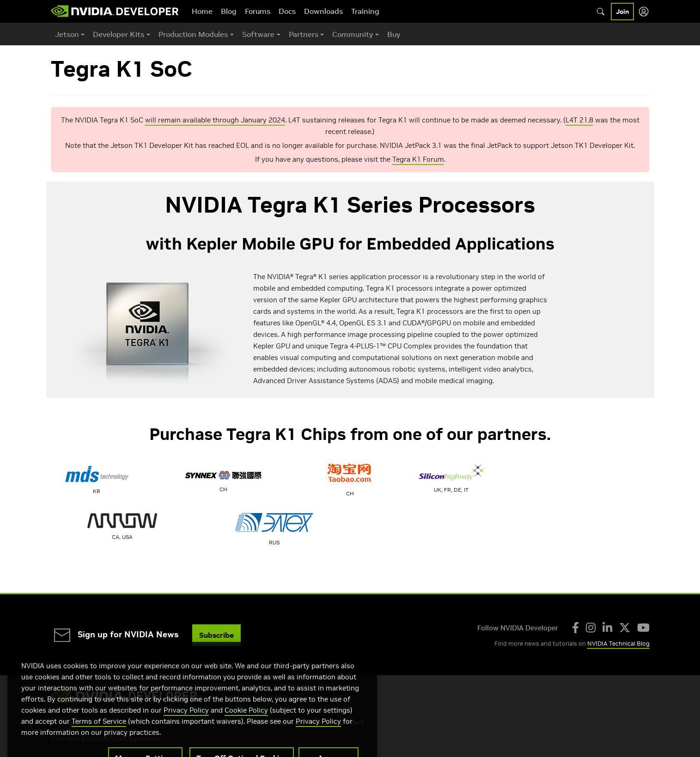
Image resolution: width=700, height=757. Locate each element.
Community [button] (353, 34)
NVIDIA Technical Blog (618, 644)
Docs (287, 11)
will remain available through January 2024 (215, 120)
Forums (258, 11)
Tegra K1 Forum (418, 159)
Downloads (323, 11)
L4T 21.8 (579, 120)
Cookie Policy (246, 727)
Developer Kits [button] (119, 34)
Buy (394, 34)
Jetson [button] (67, 34)
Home (202, 11)
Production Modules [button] (193, 34)
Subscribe (216, 635)
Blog (229, 11)
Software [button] (258, 34)
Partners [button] (304, 34)
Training (365, 11)
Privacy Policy (186, 727)
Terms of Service (99, 738)
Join (622, 12)
